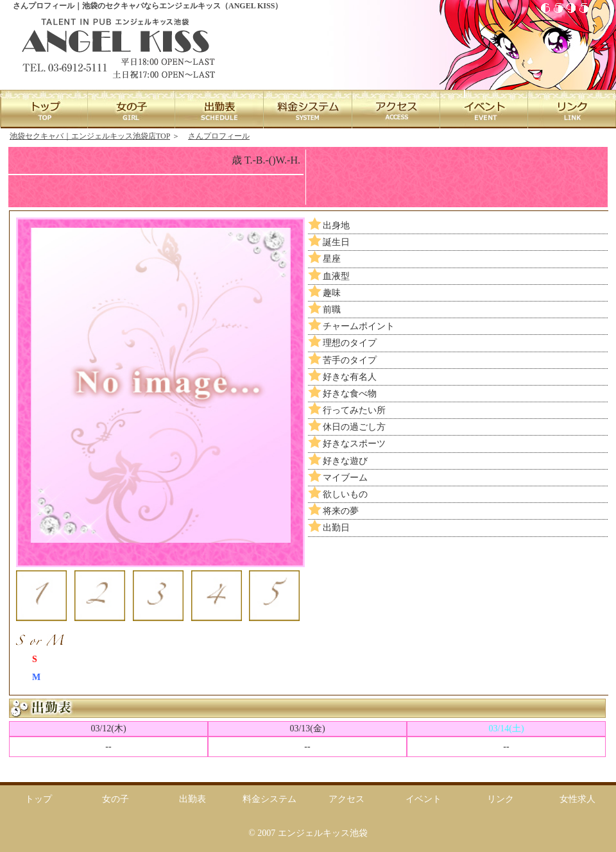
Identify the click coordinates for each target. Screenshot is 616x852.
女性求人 (577, 799)
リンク (501, 799)
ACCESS (396, 109)
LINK (571, 109)
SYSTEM (308, 109)
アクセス (346, 799)
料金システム (269, 799)
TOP (44, 109)
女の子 (116, 799)
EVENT (483, 109)
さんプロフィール (219, 136)
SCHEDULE (220, 109)
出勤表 (193, 799)
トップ (38, 799)
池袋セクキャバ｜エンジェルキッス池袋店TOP (90, 136)
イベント (424, 799)
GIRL (132, 109)
